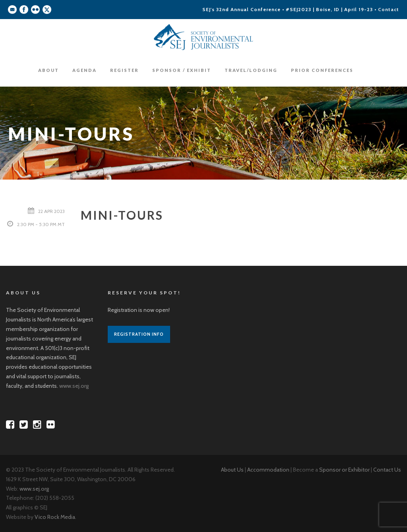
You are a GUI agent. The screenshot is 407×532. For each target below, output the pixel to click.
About (48, 70)
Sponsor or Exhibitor (344, 470)
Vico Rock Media (55, 517)
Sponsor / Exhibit (182, 70)
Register (124, 70)
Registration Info (139, 334)
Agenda (84, 70)
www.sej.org (74, 386)
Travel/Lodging (251, 70)
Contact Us (387, 470)
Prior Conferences (322, 70)
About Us (232, 470)
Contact (389, 9)
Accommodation (268, 470)
